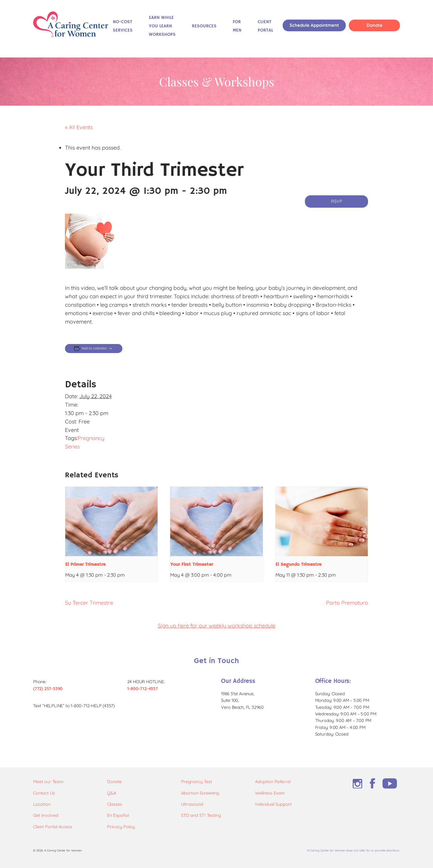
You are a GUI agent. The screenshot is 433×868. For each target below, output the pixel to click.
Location (42, 804)
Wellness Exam (270, 793)
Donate (375, 25)
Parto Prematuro (347, 603)
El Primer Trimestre (85, 565)
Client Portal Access (53, 827)
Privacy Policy (121, 827)
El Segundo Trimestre (298, 565)
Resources (204, 26)
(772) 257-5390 (48, 689)
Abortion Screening (200, 793)
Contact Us (44, 793)
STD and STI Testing (201, 815)
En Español (118, 815)
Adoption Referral (273, 782)
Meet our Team (48, 782)
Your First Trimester (192, 565)
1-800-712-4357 (143, 689)
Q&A (112, 793)
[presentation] (111, 521)
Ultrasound (192, 804)
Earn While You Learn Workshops (162, 26)
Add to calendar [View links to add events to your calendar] (94, 348)
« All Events (79, 127)
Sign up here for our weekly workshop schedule (217, 626)
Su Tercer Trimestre (89, 603)
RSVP (337, 201)
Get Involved (46, 815)
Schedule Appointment (314, 25)
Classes (115, 804)
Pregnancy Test (197, 782)
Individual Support (273, 804)
